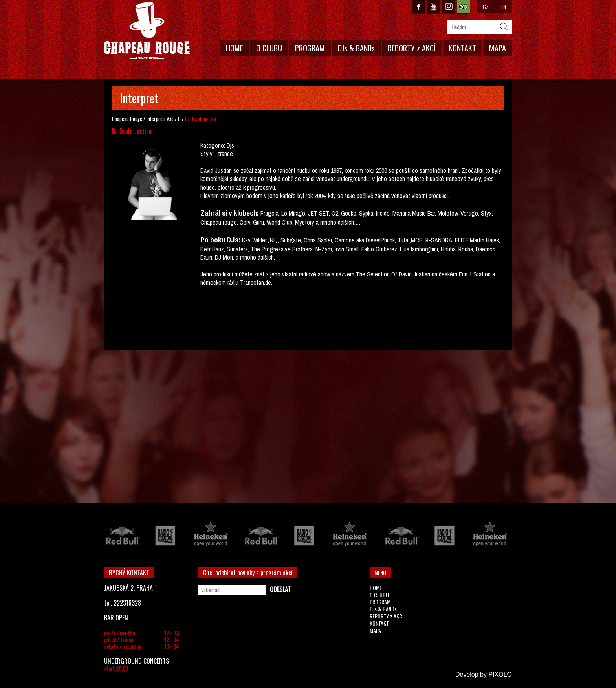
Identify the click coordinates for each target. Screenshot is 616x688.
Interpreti (156, 119)
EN (504, 6)
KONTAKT (462, 48)
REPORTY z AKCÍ (412, 48)
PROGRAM (310, 48)
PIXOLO (500, 674)
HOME (235, 48)
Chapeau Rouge (127, 119)
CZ (486, 6)
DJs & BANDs (356, 48)
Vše (170, 119)
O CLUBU (269, 48)
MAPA (498, 48)
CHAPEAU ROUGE (147, 31)
